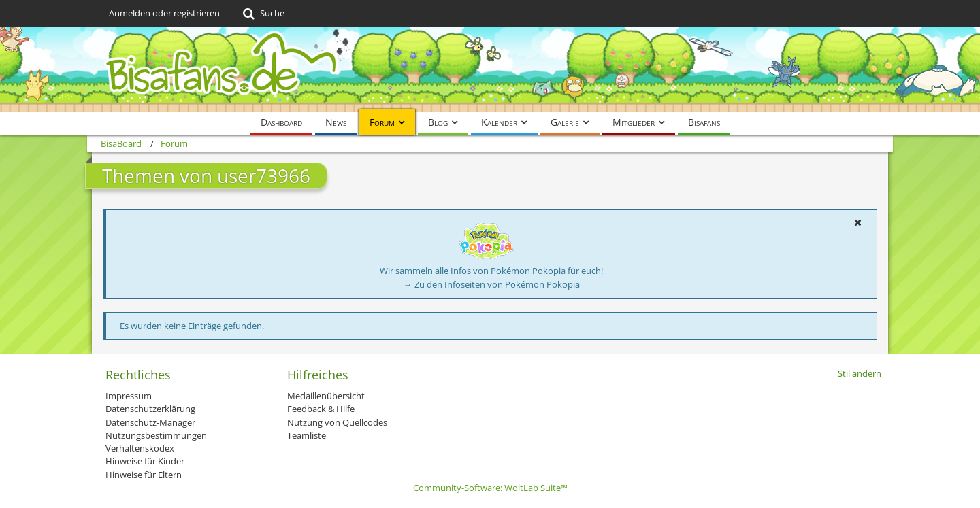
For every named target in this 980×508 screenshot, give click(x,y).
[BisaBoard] (490, 70)
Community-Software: (490, 488)
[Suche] (262, 14)
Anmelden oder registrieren (164, 13)
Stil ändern (860, 373)
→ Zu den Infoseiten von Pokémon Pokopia (492, 284)
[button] (857, 222)
